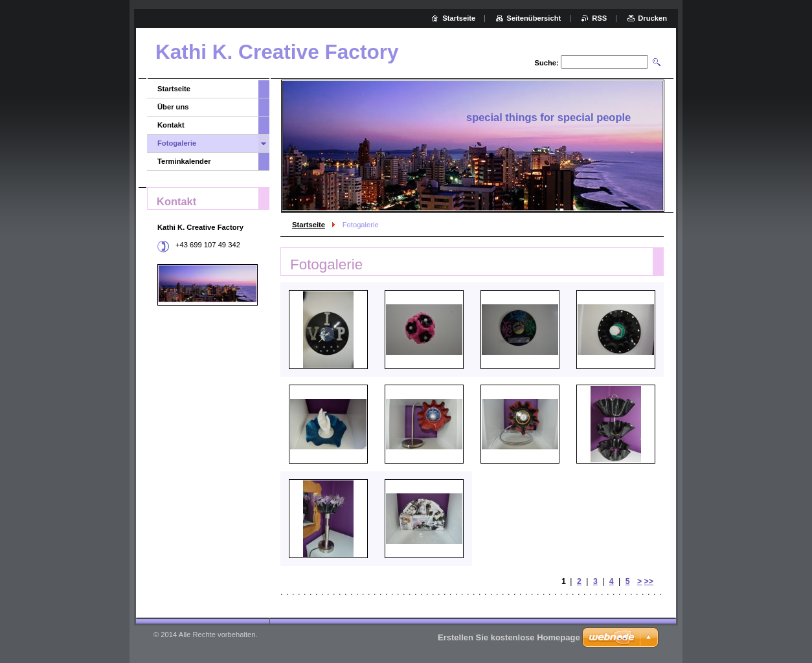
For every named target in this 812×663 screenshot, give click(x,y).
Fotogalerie (177, 143)
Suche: (546, 63)
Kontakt (171, 125)
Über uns (173, 107)
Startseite (309, 225)
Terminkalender (184, 161)
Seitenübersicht (534, 18)
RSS (599, 18)
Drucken (652, 18)
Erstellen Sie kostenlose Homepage (509, 637)
